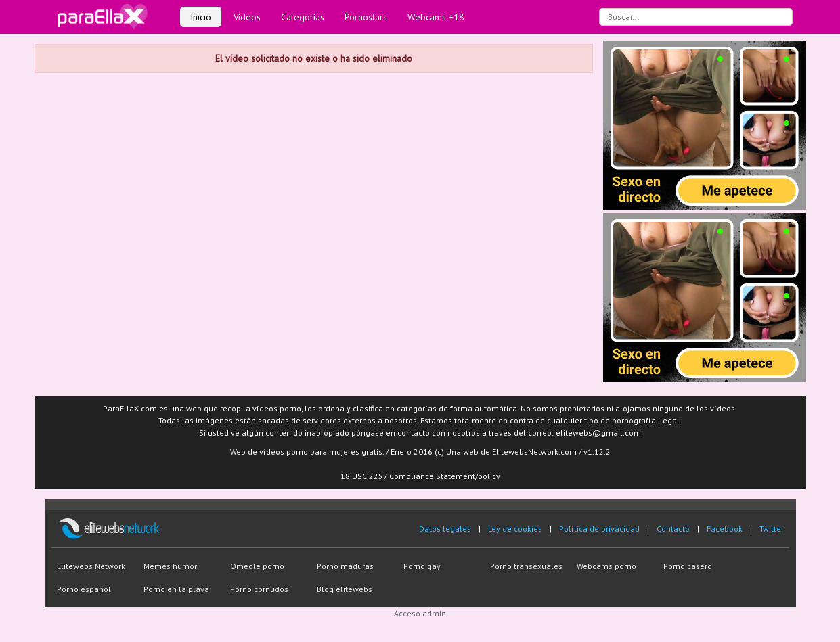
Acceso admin (420, 613)
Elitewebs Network (91, 566)
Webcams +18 (436, 17)
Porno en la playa (176, 589)
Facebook (725, 529)
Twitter (772, 529)
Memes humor (170, 566)
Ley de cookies (515, 529)
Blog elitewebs (345, 589)
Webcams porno (606, 566)
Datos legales (445, 529)
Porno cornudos (259, 589)
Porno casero (688, 566)
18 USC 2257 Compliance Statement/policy (420, 476)
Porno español (84, 589)
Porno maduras (345, 566)
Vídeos (247, 17)
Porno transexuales (526, 566)
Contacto (673, 529)
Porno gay (422, 566)
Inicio (201, 17)
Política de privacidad (599, 529)
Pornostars (366, 17)
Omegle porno (257, 566)
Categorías (303, 17)
